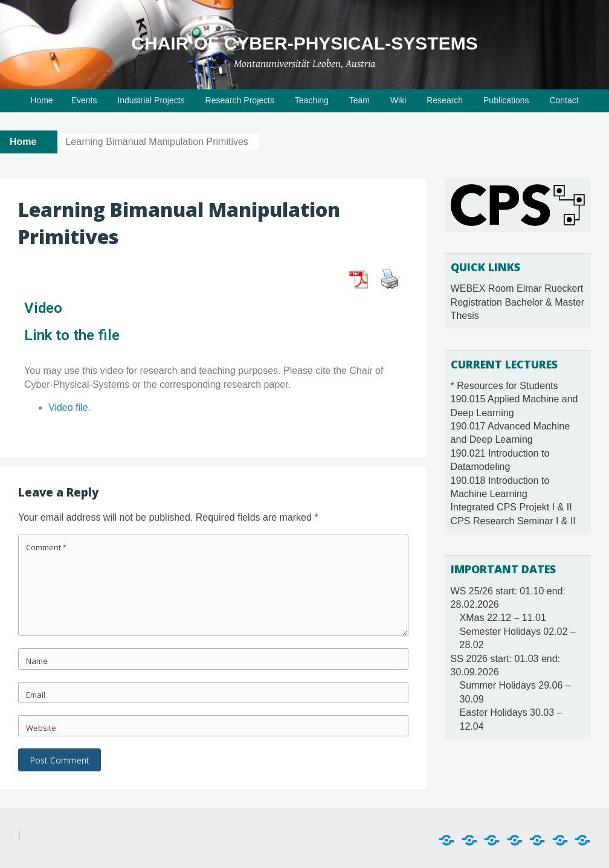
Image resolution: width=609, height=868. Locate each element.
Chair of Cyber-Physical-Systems (304, 43)
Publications (506, 100)
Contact (564, 100)
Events (84, 100)
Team (359, 100)
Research (445, 100)
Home (41, 100)
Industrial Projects (151, 100)
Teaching (312, 100)
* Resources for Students (504, 386)
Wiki (398, 100)
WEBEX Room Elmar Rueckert (517, 288)
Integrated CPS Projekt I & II (511, 507)
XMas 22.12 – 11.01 (503, 618)
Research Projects (240, 100)
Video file (68, 407)
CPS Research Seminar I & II (513, 521)
